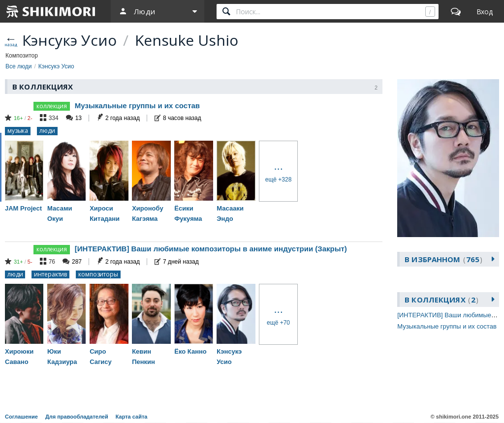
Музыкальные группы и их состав (137, 106)
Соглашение (21, 417)
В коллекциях (441, 300)
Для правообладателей (77, 417)
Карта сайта (132, 417)
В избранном (443, 259)
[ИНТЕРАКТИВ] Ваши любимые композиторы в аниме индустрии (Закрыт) (211, 249)
